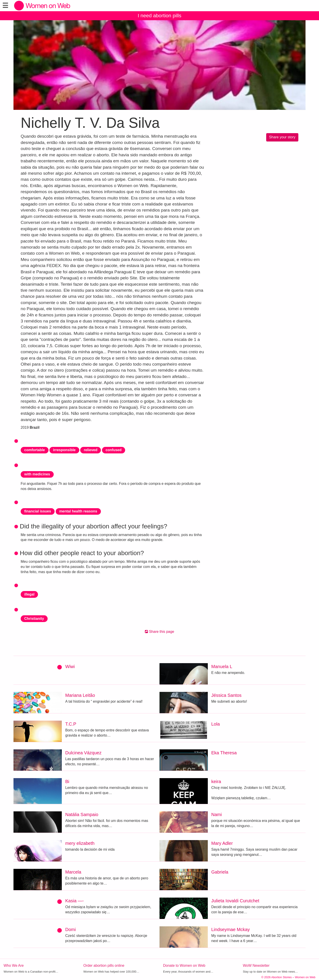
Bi (67, 781)
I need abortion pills (159, 16)
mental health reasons (78, 511)
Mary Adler (222, 843)
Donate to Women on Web (184, 966)
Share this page (160, 632)
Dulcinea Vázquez (83, 753)
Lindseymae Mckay (231, 929)
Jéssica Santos (227, 695)
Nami (217, 814)
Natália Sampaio (82, 814)
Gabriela (220, 872)
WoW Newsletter (256, 966)
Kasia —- (75, 901)
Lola (216, 724)
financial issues (38, 511)
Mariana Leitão (80, 695)
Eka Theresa (224, 753)
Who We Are (14, 966)
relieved (91, 450)
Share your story (282, 137)
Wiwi (70, 667)
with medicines (37, 474)
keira (216, 781)
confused (114, 450)
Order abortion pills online (104, 966)
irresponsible (64, 450)
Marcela (73, 872)
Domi (71, 929)
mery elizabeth (80, 843)
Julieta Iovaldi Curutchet (235, 901)
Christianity (34, 619)
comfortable (35, 450)
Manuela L (222, 667)
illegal (29, 594)
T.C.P (71, 724)
